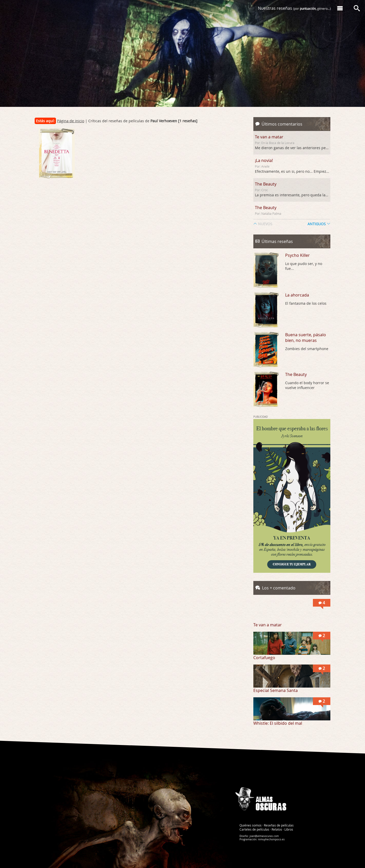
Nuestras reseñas (294, 8)
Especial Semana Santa (276, 690)
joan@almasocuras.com (264, 836)
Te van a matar (269, 137)
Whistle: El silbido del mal (278, 723)
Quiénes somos (251, 825)
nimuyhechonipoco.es (271, 839)
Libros (289, 829)
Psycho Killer (297, 255)
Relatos (277, 829)
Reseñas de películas (279, 825)
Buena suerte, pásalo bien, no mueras (306, 338)
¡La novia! (264, 160)
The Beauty (266, 184)
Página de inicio (71, 121)
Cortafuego (264, 658)
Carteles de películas (254, 829)
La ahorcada (297, 295)
